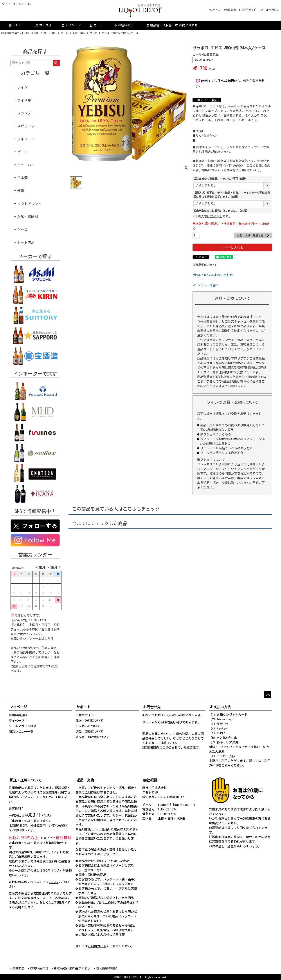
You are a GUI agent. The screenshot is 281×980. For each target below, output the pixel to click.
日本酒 (22, 178)
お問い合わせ (186, 25)
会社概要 (18, 968)
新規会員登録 (18, 715)
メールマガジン (270, 10)
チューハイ (26, 165)
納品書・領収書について (92, 737)
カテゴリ (43, 25)
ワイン (22, 87)
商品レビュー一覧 (21, 732)
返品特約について (205, 265)
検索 (56, 63)
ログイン (215, 10)
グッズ (22, 230)
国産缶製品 (79, 33)
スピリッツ (26, 126)
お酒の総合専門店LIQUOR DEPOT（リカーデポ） (29, 33)
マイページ (71, 25)
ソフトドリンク (29, 204)
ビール (65, 33)
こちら (49, 639)
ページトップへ (268, 695)
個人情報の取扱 (106, 968)
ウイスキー (26, 100)
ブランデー (26, 113)
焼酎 (21, 191)
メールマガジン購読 (23, 726)
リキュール (26, 139)
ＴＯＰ (15, 25)
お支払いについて (88, 726)
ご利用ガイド (248, 10)
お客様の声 (124, 25)
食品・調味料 (28, 217)
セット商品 (26, 243)
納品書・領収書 (159, 25)
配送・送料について (89, 721)
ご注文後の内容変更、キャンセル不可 (220, 179)
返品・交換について (89, 732)
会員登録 (231, 10)
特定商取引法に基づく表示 (72, 968)
